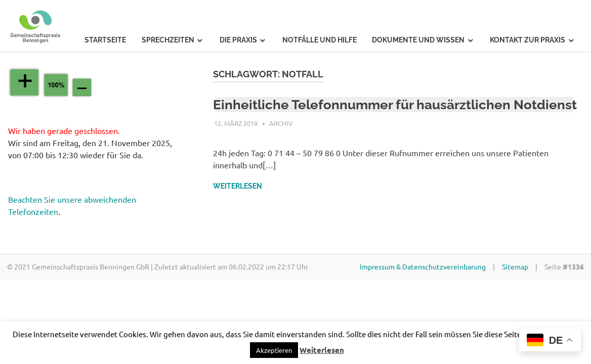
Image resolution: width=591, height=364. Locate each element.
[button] (274, 350)
